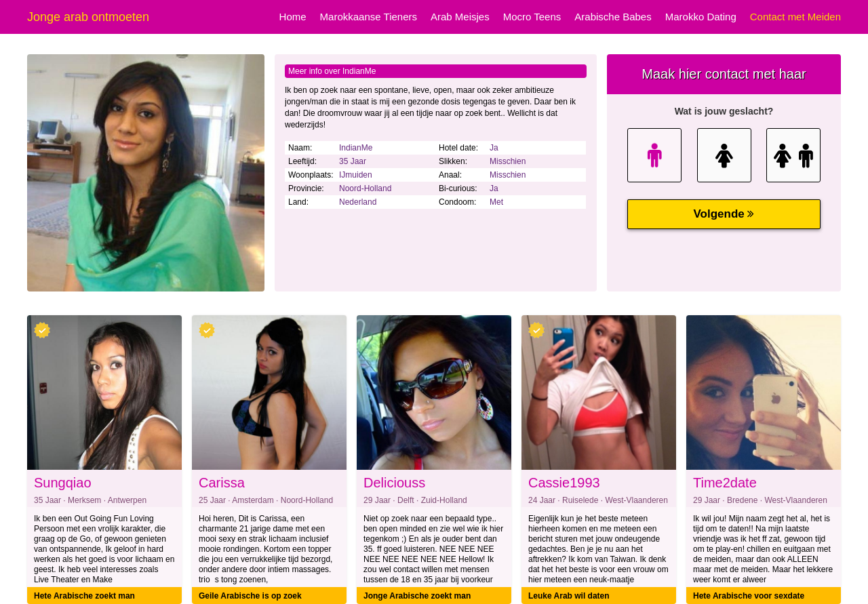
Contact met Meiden (795, 17)
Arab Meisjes (460, 17)
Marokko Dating (701, 17)
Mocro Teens (532, 17)
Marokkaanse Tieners (369, 17)
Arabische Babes (613, 17)
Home (293, 17)
